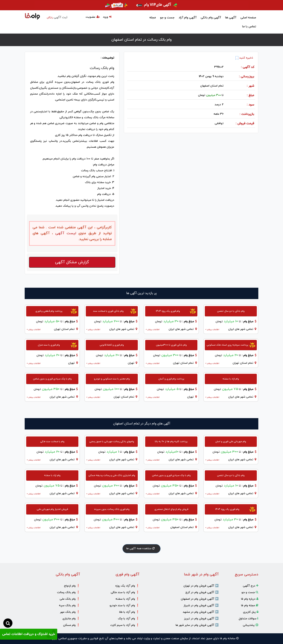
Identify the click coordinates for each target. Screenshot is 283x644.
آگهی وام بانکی (211, 18)
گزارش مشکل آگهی (72, 262)
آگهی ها (231, 18)
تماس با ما (249, 27)
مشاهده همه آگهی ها (141, 549)
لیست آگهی (65, 233)
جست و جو (167, 18)
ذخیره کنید (244, 58)
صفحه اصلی (248, 18)
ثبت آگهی (57, 17)
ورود (107, 17)
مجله (153, 18)
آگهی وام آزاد (188, 18)
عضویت (93, 17)
